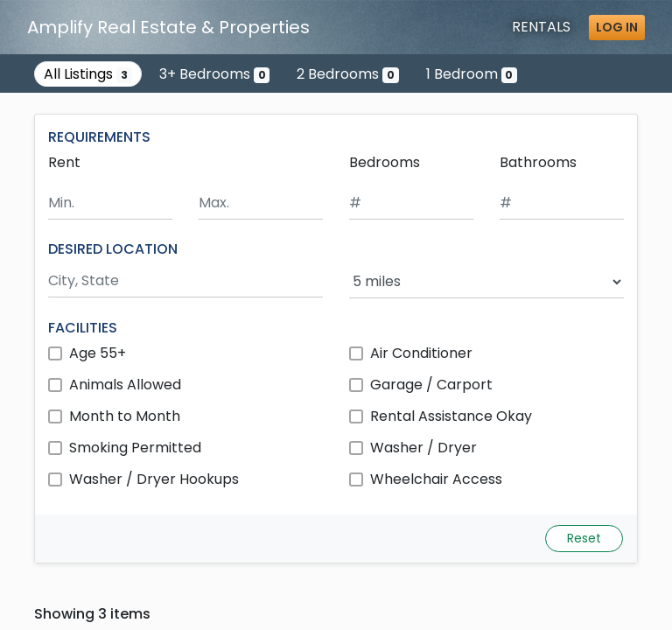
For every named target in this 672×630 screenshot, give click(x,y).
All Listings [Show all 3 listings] (88, 74)
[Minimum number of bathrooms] (562, 203)
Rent (64, 162)
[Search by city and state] (185, 281)
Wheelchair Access (436, 479)
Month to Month (125, 416)
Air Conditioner (421, 353)
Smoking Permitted (135, 448)
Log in (617, 27)
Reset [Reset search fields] (584, 538)
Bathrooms (538, 162)
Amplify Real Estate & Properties (168, 27)
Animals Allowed (125, 385)
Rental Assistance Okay (451, 416)
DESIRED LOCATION (113, 249)
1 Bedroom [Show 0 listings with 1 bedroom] (472, 74)
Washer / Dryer (423, 448)
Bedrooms (385, 162)
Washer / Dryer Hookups (154, 479)
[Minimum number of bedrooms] (411, 203)
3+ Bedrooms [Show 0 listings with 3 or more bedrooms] (215, 74)
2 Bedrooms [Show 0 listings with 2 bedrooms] (348, 74)
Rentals (541, 27)
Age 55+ (98, 353)
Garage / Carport (431, 385)
